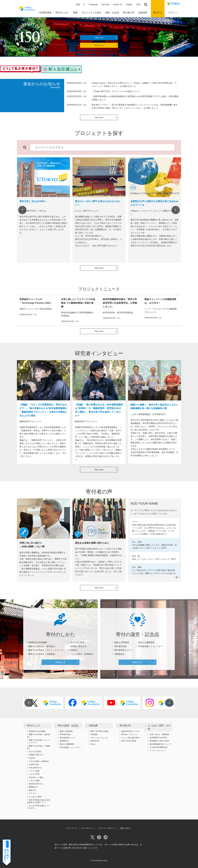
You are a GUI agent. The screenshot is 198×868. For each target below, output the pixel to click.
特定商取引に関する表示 (159, 741)
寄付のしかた (34, 726)
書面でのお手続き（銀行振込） (42, 646)
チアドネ (32, 793)
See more (99, 268)
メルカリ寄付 (34, 774)
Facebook (93, 4)
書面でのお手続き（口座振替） (42, 654)
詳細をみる (99, 38)
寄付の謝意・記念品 (68, 726)
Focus (93, 744)
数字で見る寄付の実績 (99, 731)
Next (176, 210)
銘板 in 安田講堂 (122, 642)
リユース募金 (34, 771)
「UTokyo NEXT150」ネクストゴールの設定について (116, 91)
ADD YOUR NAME (129, 741)
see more (99, 117)
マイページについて (158, 751)
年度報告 (94, 734)
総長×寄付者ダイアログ (131, 731)
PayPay (74, 650)
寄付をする (99, 45)
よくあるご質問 (35, 797)
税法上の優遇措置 (146, 642)
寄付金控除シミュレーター (150, 646)
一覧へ (177, 577)
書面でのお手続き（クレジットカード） (46, 650)
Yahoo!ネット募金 (36, 777)
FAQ (138, 4)
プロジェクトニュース (99, 738)
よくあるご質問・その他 (159, 727)
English (129, 4)
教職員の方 (33, 787)
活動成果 (93, 726)
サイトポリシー (87, 828)
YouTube (105, 4)
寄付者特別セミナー (123, 650)
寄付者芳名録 (120, 646)
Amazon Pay (34, 764)
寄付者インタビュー (129, 734)
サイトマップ (72, 828)
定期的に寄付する (78, 646)
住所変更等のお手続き (158, 738)
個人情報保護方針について (160, 744)
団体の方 (32, 790)
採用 (78, 4)
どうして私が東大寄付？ (131, 738)
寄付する (158, 13)
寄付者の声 (125, 726)
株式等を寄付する (36, 784)
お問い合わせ (125, 828)
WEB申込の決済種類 (38, 642)
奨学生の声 (95, 741)
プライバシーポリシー (107, 828)
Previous (22, 210)
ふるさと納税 (34, 781)
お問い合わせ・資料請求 (159, 734)
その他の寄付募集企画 (158, 747)
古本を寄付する (35, 768)
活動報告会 (119, 654)
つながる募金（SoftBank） (83, 654)
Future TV (118, 4)
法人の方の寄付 (77, 642)
